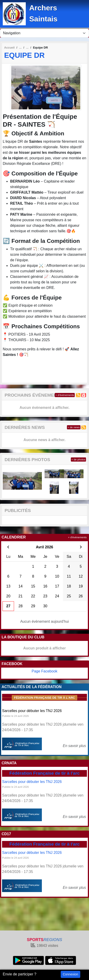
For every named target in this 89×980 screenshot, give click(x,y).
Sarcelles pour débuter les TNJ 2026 (32, 711)
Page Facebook (44, 671)
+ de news (74, 427)
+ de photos (78, 459)
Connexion (70, 974)
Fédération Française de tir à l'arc (44, 698)
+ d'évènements (65, 395)
